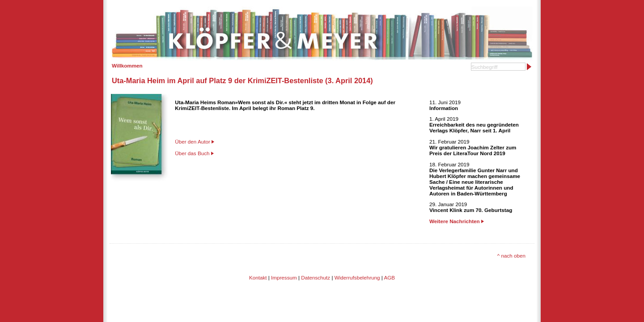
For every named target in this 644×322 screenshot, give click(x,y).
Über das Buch (192, 153)
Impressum (284, 278)
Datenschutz (316, 278)
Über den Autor (193, 142)
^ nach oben (511, 256)
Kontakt (258, 278)
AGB (389, 278)
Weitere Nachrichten (457, 221)
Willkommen (127, 66)
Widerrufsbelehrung (357, 278)
